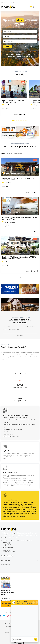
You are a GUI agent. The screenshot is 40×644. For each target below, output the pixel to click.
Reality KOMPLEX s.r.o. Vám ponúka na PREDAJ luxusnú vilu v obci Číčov (19, 258)
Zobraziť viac (20, 278)
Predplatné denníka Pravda (8, 604)
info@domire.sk (7, 545)
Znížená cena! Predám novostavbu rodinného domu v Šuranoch (18, 179)
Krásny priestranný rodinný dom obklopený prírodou (17, 101)
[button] (13, 121)
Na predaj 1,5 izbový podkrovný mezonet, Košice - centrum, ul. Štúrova (20, 218)
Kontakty (11, 623)
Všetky (3, 154)
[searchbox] (20, 31)
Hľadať (7, 46)
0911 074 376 (7, 544)
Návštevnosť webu (10, 627)
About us (7, 632)
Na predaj (9, 154)
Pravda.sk (24, 511)
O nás (5, 623)
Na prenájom (18, 154)
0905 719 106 (7, 550)
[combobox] (20, 31)
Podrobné (29, 46)
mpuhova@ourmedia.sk (9, 552)
